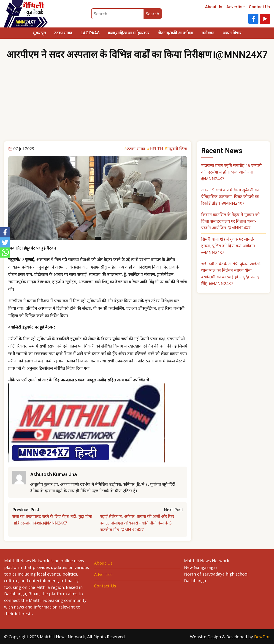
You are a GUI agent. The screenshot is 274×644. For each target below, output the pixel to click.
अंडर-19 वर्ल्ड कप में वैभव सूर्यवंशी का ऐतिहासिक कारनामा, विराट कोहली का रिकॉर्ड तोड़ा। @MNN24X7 (230, 196)
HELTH (156, 149)
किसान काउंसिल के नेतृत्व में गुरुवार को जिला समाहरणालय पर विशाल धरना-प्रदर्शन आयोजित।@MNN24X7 (230, 221)
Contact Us (259, 7)
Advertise (236, 7)
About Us (214, 7)
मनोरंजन (208, 33)
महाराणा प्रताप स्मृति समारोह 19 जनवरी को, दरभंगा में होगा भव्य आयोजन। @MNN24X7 (231, 172)
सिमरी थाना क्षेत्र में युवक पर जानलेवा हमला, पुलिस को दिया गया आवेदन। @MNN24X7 (229, 246)
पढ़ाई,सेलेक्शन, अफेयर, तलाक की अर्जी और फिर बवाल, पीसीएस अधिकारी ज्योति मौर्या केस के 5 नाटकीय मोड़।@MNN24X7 (137, 523)
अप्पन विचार (232, 33)
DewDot (262, 637)
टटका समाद (63, 33)
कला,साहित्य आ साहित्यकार (129, 33)
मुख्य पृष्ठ (39, 33)
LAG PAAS (90, 33)
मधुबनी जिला (177, 149)
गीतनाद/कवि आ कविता (175, 33)
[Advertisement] (137, 107)
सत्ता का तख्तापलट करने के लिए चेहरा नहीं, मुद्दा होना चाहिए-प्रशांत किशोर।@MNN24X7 (52, 520)
